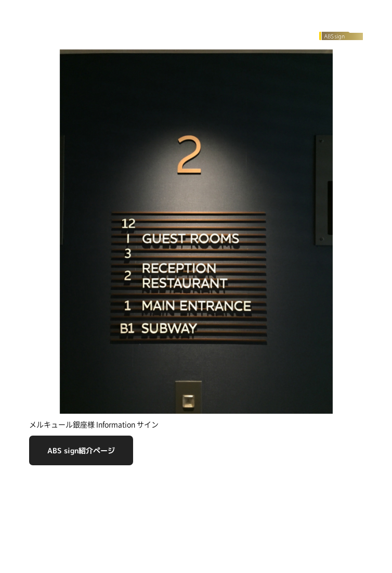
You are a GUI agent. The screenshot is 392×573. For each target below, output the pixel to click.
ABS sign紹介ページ (81, 450)
